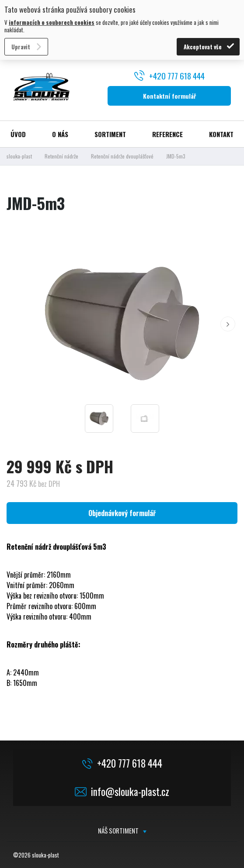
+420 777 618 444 (177, 76)
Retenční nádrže (61, 156)
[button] (228, 324)
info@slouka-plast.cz (130, 792)
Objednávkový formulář (122, 513)
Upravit (21, 47)
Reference (167, 134)
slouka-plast (19, 156)
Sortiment (110, 134)
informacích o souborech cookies (52, 22)
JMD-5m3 (176, 156)
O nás (60, 134)
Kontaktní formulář (169, 96)
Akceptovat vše (203, 47)
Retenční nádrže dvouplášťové (122, 156)
